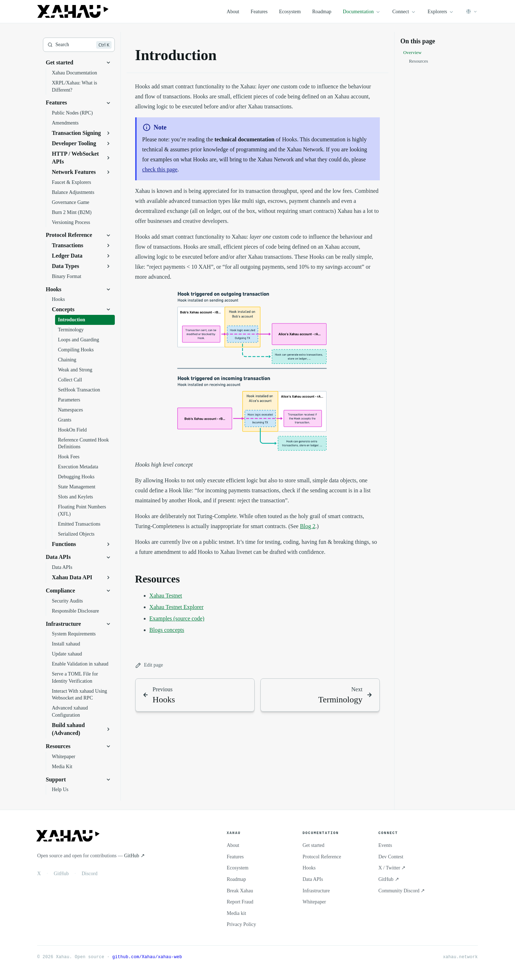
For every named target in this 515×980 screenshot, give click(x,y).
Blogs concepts (167, 630)
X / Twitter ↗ (392, 868)
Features (259, 12)
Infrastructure (316, 891)
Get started (313, 845)
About (233, 12)
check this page (160, 169)
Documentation (362, 12)
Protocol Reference (322, 857)
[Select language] (472, 11)
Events (385, 845)
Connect (404, 12)
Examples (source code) (177, 618)
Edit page (149, 665)
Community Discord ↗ (402, 891)
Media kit (236, 913)
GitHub (61, 874)
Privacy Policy (241, 924)
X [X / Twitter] (39, 874)
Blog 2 (308, 526)
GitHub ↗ (134, 856)
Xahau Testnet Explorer (176, 607)
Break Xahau (240, 891)
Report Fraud (240, 902)
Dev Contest (391, 857)
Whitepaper (314, 902)
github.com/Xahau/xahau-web (147, 957)
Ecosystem (290, 12)
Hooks (309, 868)
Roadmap (322, 12)
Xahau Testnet (166, 596)
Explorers (441, 12)
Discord (89, 874)
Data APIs (313, 879)
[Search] (79, 45)
